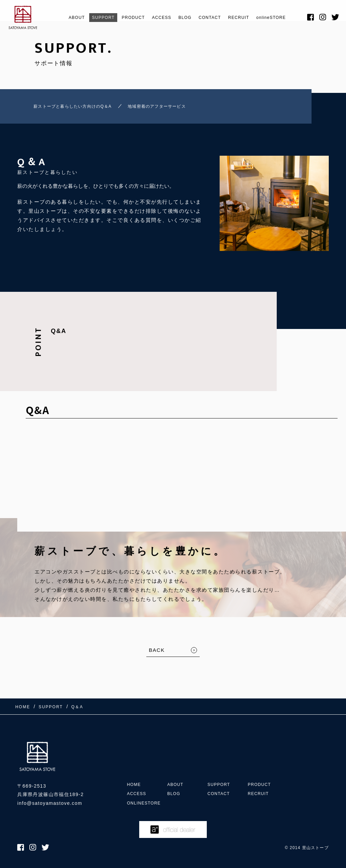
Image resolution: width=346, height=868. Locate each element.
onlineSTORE (285, 18)
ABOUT (58, 18)
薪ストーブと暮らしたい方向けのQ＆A (66, 108)
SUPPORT (89, 18)
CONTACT (213, 18)
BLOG (184, 18)
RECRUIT (246, 18)
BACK (157, 653)
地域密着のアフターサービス (171, 108)
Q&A (58, 334)
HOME (135, 763)
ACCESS (157, 18)
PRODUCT (124, 18)
